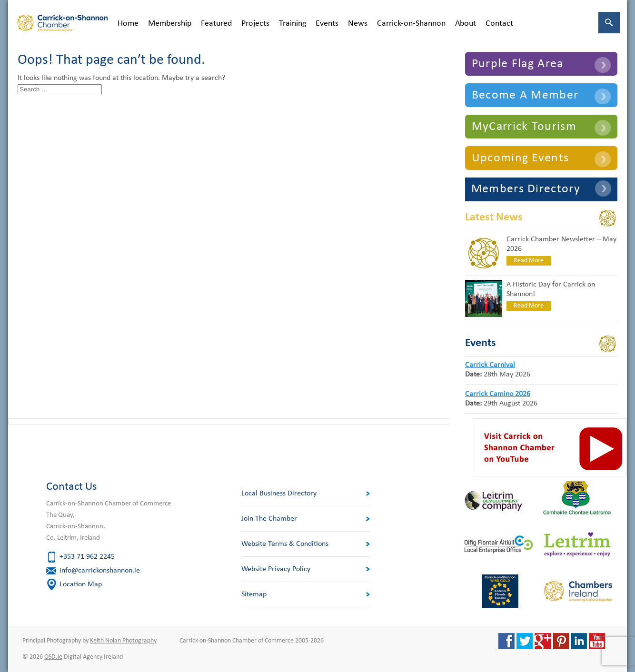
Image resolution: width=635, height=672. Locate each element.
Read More (529, 261)
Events (327, 24)
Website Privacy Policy (276, 569)
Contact (499, 24)
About (466, 24)
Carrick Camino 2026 (498, 394)
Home (128, 24)
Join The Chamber (269, 519)
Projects (255, 24)
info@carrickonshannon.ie (100, 571)
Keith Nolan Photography (123, 641)
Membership (170, 24)
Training (293, 24)
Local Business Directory (279, 494)
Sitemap (254, 594)
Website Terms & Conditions (285, 544)
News (358, 24)
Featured (216, 24)
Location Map (81, 584)
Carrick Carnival (490, 365)
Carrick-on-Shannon (411, 24)
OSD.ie (53, 657)
